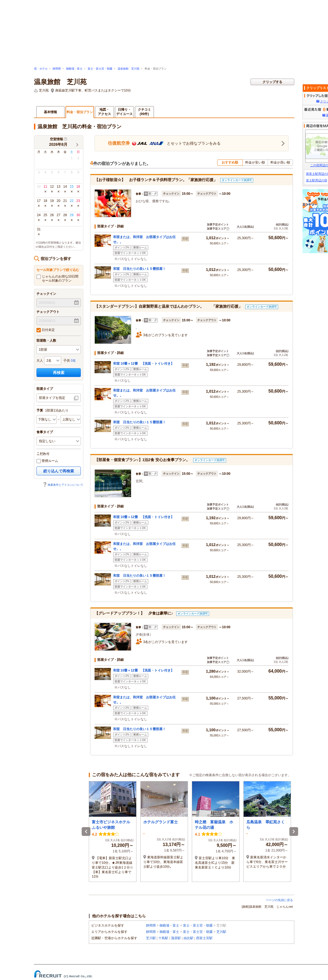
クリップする (272, 82)
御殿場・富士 (74, 69)
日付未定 (46, 330)
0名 (74, 361)
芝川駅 (221, 932)
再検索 (59, 373)
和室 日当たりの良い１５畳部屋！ (141, 269)
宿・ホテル (41, 69)
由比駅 (189, 938)
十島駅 (163, 938)
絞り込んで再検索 (59, 471)
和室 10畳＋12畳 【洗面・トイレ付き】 (144, 364)
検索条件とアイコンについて (63, 485)
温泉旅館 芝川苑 (129, 69)
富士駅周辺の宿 (317, 180)
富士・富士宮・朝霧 (100, 69)
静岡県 (57, 69)
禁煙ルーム (47, 461)
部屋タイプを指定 (52, 398)
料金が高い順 (280, 162)
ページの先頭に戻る (279, 900)
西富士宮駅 (204, 938)
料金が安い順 (255, 162)
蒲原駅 (176, 938)
